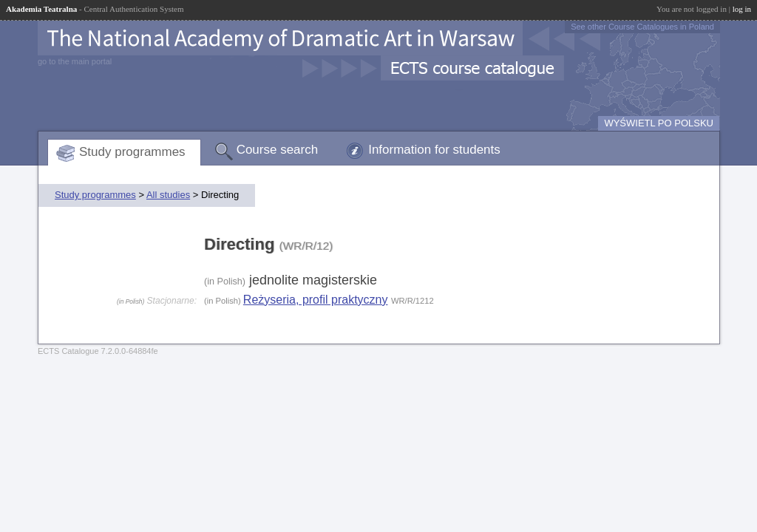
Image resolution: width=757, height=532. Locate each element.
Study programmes (132, 152)
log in (742, 9)
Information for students (434, 150)
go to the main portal (75, 61)
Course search (278, 150)
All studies (168, 195)
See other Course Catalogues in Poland (642, 27)
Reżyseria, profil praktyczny (316, 300)
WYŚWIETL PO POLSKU (659, 123)
